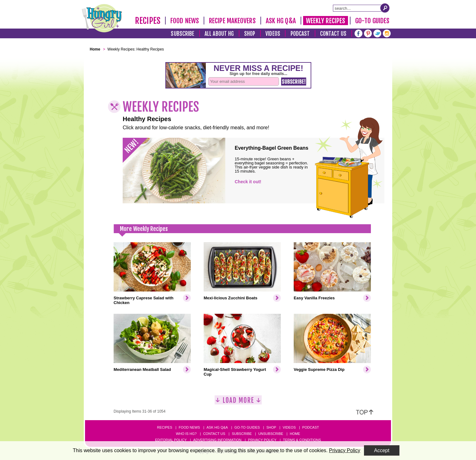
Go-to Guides (247, 427)
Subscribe (182, 34)
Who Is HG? (186, 434)
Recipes (148, 21)
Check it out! (248, 182)
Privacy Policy (262, 440)
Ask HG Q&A (281, 21)
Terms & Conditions (302, 440)
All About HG (219, 34)
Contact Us (333, 34)
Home (295, 434)
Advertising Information (217, 440)
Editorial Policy (171, 440)
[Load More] (238, 402)
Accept (382, 450)
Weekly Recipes (326, 21)
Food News (185, 21)
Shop (250, 34)
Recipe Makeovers (232, 21)
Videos (273, 34)
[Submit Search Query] (385, 8)
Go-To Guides (372, 21)
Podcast (300, 34)
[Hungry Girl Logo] (102, 18)
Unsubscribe (271, 434)
